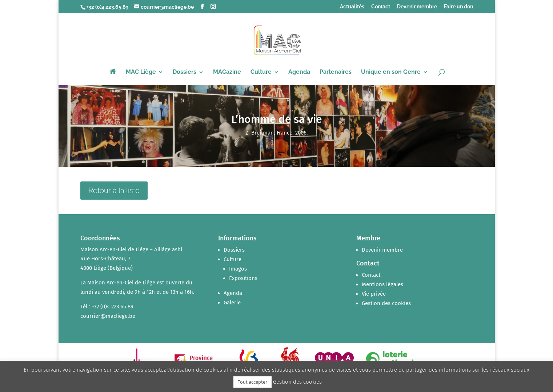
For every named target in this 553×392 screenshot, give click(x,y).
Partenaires (336, 72)
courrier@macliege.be (108, 316)
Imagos (238, 269)
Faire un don (458, 7)
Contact (381, 7)
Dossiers (185, 72)
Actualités (352, 7)
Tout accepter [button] (253, 382)
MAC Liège (141, 72)
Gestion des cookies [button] (386, 303)
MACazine (227, 72)
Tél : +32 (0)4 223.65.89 (107, 307)
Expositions (243, 278)
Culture (261, 72)
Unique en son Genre (391, 72)
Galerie (232, 303)
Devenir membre (417, 7)
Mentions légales (382, 284)
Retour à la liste (114, 191)
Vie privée (374, 294)
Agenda (299, 72)
